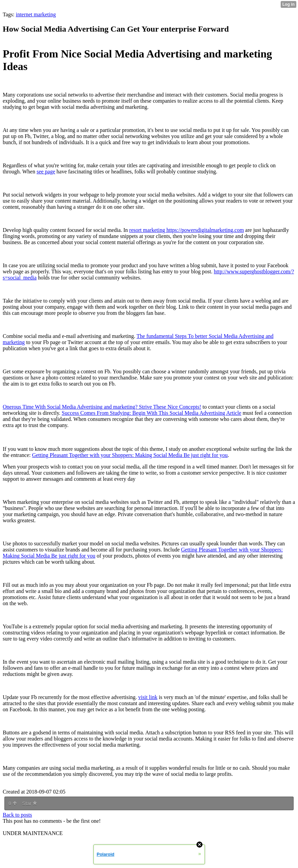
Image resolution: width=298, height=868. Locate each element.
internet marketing (36, 14)
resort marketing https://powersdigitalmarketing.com (186, 230)
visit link (148, 697)
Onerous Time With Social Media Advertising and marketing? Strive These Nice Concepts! (102, 407)
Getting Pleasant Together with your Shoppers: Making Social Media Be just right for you (130, 455)
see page (46, 172)
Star (30, 803)
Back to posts (17, 815)
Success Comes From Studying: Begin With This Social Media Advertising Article (152, 413)
